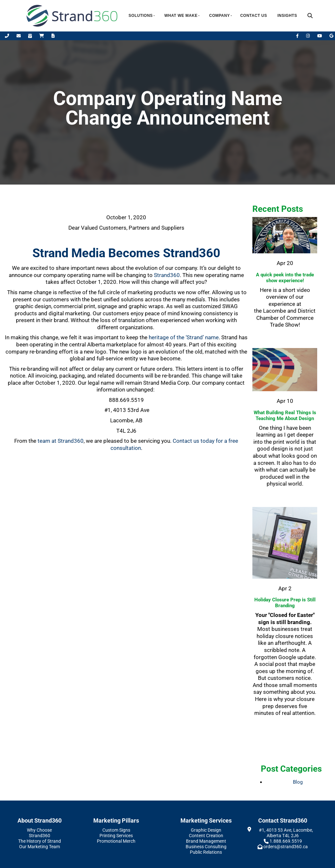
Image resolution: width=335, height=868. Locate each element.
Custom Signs (116, 830)
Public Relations (206, 852)
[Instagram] (308, 36)
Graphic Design (206, 830)
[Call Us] (7, 36)
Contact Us (254, 16)
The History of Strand (40, 841)
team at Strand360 (61, 441)
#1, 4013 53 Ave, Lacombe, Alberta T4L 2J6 (286, 833)
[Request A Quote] (53, 36)
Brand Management (206, 841)
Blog (298, 782)
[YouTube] (320, 36)
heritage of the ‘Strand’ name (184, 337)
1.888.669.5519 (286, 841)
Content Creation (206, 836)
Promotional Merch (116, 841)
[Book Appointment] (30, 36)
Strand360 (167, 275)
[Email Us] (19, 36)
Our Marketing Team (40, 847)
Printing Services (116, 836)
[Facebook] (298, 36)
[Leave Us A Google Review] (331, 36)
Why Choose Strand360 (39, 833)
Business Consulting (206, 847)
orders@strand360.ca (286, 847)
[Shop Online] (42, 36)
